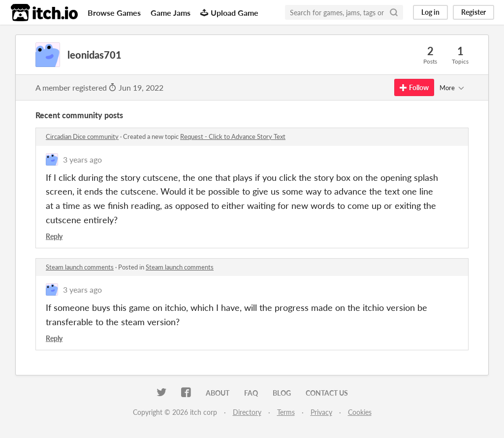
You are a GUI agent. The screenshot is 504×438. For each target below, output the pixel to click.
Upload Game (229, 13)
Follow (414, 87)
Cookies (360, 412)
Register (473, 12)
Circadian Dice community (82, 136)
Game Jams (171, 13)
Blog (282, 393)
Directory (247, 412)
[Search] (394, 12)
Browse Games (114, 13)
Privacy (321, 412)
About (218, 393)
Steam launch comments (80, 267)
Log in (430, 12)
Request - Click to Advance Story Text (233, 136)
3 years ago (82, 159)
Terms (286, 412)
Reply (54, 236)
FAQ (251, 393)
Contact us (327, 393)
